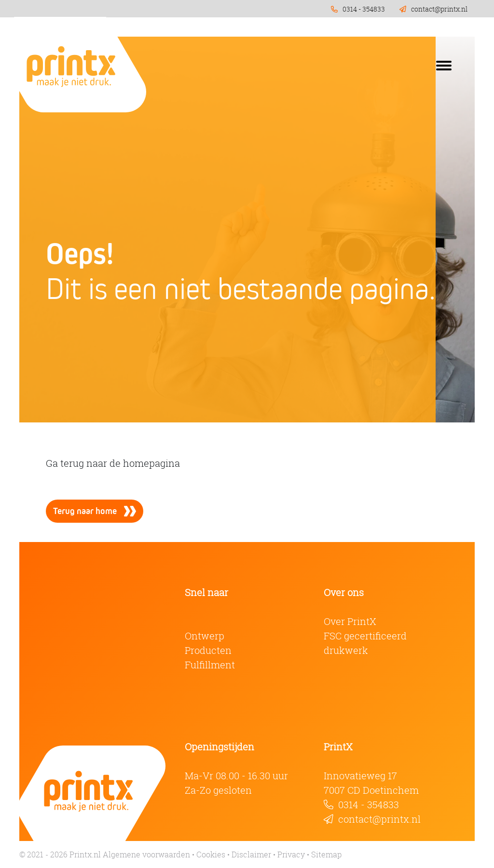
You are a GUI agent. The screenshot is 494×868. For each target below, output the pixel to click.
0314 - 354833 (369, 805)
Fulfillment (210, 665)
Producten (208, 650)
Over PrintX (350, 621)
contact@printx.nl (379, 819)
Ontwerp (205, 636)
